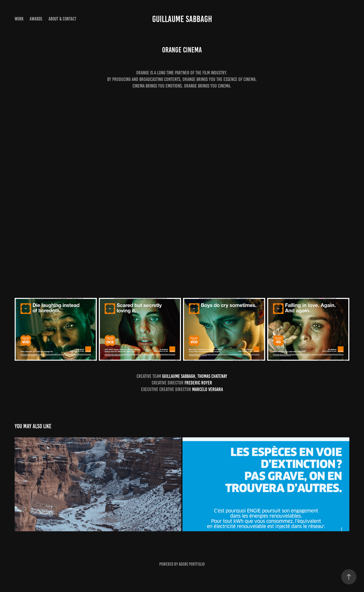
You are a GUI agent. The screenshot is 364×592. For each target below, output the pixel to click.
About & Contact (62, 19)
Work (19, 19)
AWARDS (36, 19)
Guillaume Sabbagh (182, 19)
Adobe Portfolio (192, 564)
